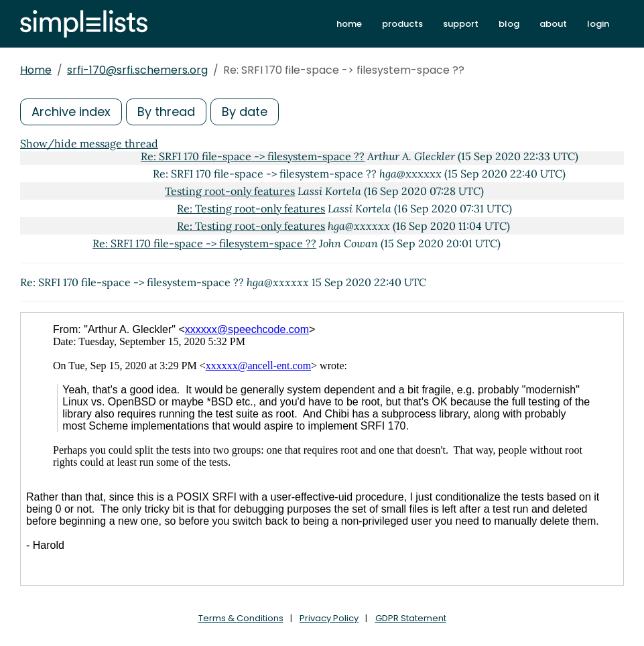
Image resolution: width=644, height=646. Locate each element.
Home (36, 70)
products (402, 24)
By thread (166, 112)
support (461, 24)
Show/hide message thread (89, 143)
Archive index (71, 112)
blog (509, 24)
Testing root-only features (230, 191)
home (349, 24)
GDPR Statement (411, 618)
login (598, 24)
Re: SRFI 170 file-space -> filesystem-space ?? (253, 156)
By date (245, 112)
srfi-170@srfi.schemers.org (137, 70)
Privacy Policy (329, 618)
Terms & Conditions (241, 618)
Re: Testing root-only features (251, 208)
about (553, 24)
